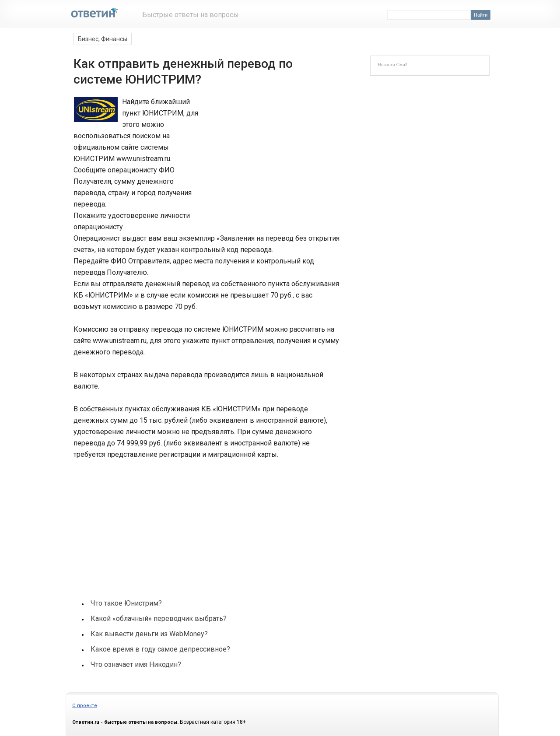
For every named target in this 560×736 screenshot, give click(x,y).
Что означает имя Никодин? (136, 664)
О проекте (85, 706)
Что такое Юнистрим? (126, 603)
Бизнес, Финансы (103, 39)
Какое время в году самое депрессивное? (160, 649)
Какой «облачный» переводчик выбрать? (159, 619)
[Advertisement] (268, 155)
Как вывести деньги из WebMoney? (149, 634)
